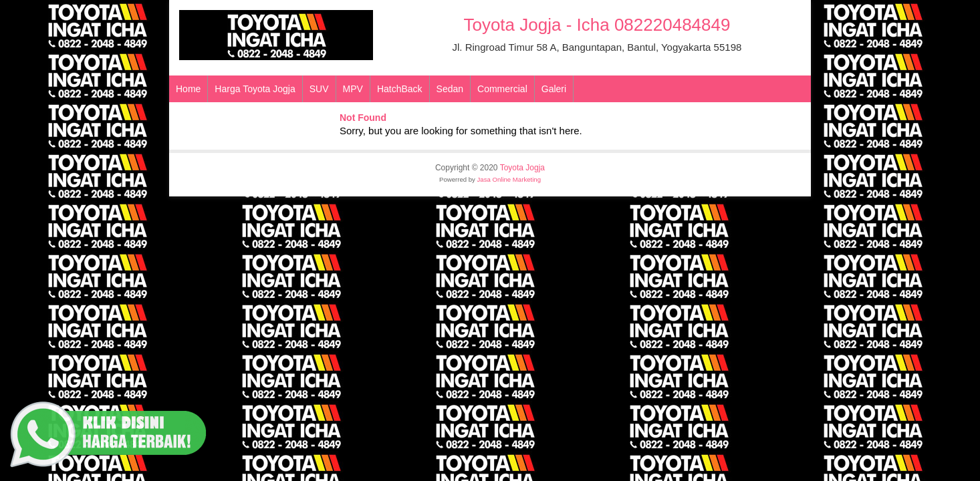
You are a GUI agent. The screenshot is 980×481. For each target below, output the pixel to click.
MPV (353, 89)
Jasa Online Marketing (509, 179)
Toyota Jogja (522, 168)
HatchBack (400, 89)
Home (188, 89)
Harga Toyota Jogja (255, 89)
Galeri (554, 89)
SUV (319, 89)
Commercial (502, 89)
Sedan (450, 89)
